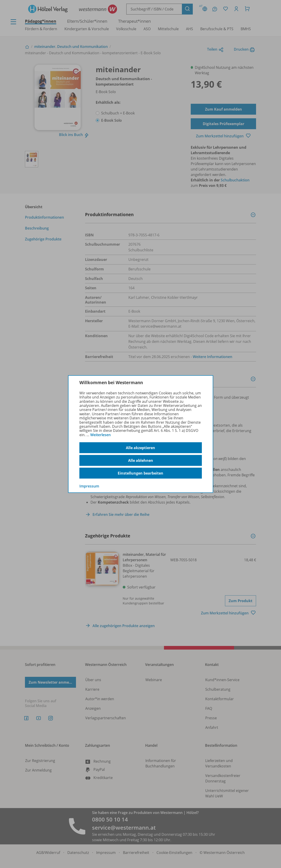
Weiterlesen (100, 435)
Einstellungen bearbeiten (140, 473)
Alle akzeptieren (140, 448)
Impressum (89, 486)
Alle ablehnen (141, 460)
